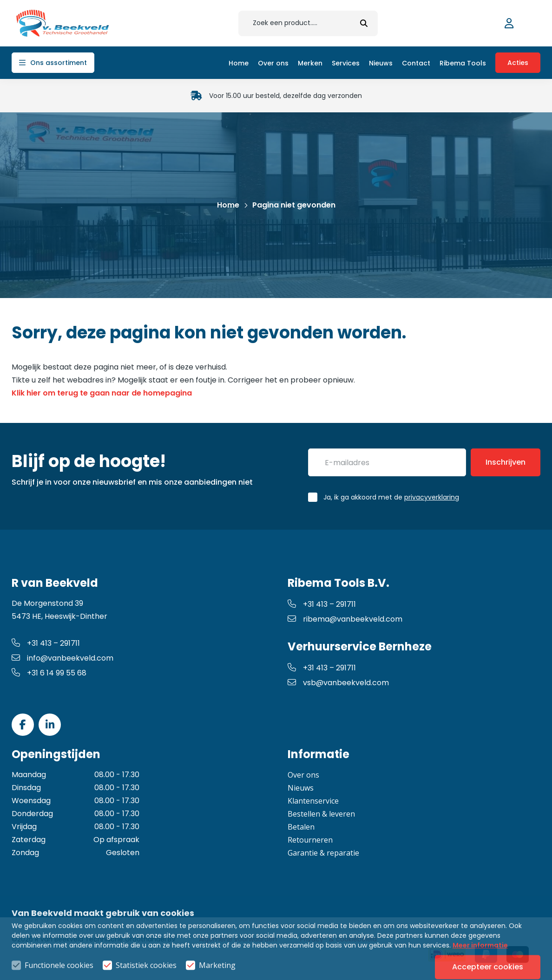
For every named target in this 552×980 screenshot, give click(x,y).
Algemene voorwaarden (238, 939)
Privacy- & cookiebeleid (338, 939)
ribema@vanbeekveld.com (345, 619)
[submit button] (364, 23)
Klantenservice (313, 801)
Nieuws (301, 788)
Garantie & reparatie (323, 853)
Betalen (301, 827)
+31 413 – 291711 (46, 643)
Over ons (303, 775)
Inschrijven (506, 462)
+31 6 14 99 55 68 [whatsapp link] (49, 673)
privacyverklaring (432, 497)
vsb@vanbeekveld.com (338, 683)
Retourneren (310, 840)
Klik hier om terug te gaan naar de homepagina (102, 393)
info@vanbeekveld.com (62, 658)
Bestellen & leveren (321, 814)
